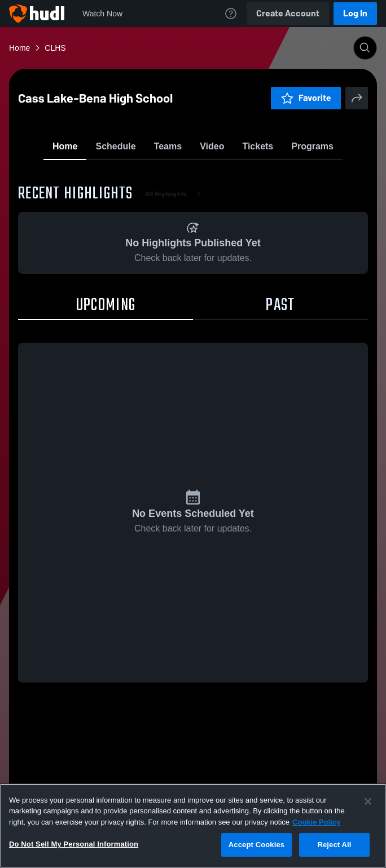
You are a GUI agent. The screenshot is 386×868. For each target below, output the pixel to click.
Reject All (334, 845)
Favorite (179, 174)
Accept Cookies (256, 845)
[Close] (368, 801)
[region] (193, 826)
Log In (355, 13)
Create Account (288, 13)
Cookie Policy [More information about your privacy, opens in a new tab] (316, 822)
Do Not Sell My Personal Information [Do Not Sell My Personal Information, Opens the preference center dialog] (74, 844)
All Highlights (175, 259)
